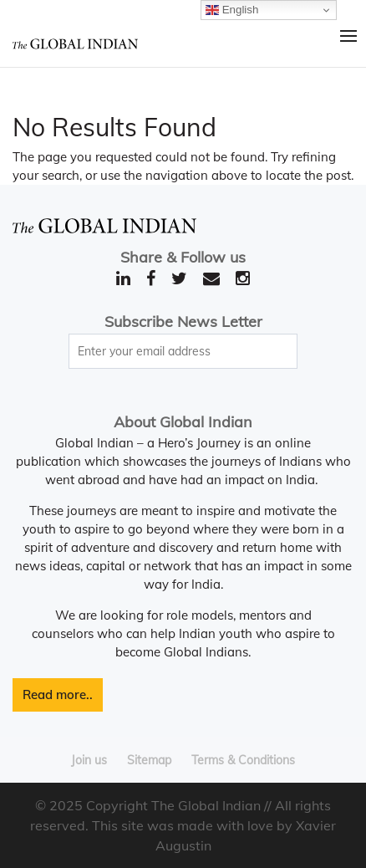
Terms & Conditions (243, 760)
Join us (89, 760)
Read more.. (58, 694)
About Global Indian (183, 422)
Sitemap (149, 760)
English (232, 10)
